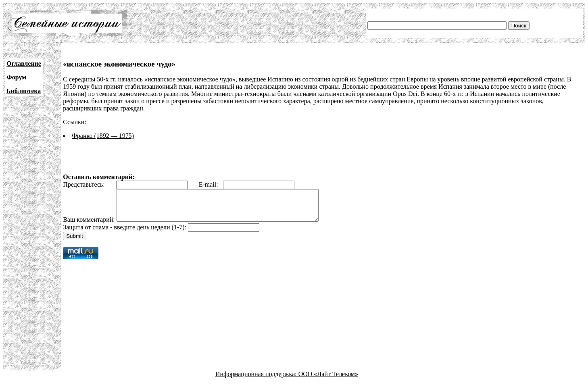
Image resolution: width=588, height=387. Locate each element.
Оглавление (24, 63)
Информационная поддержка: (257, 380)
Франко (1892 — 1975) (103, 136)
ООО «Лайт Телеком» (328, 380)
